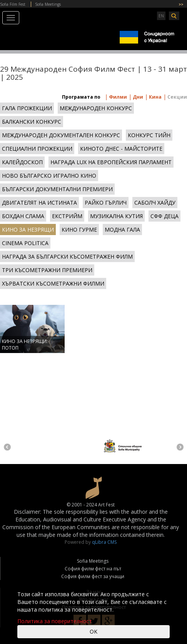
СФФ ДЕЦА (164, 216)
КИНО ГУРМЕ (79, 230)
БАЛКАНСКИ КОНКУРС (32, 122)
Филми (117, 97)
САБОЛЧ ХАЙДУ (155, 203)
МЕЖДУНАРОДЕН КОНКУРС (96, 108)
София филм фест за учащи (93, 576)
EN (161, 16)
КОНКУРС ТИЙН (149, 135)
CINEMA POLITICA (25, 243)
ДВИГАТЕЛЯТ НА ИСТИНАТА (39, 203)
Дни (137, 97)
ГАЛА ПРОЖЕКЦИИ (27, 108)
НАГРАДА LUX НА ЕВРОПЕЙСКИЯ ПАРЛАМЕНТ (111, 162)
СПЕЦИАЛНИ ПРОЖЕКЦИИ (37, 149)
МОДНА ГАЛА (122, 230)
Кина (155, 97)
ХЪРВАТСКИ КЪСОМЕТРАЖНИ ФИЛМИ (53, 283)
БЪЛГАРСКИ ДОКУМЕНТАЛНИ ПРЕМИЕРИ (57, 189)
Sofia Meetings (48, 4)
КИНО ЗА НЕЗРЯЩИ (28, 230)
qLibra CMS (104, 542)
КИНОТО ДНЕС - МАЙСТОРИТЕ (121, 149)
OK (93, 631)
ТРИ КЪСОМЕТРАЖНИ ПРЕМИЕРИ (47, 270)
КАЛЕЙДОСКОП (22, 162)
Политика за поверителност (55, 621)
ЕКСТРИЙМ (67, 216)
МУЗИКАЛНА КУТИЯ (116, 216)
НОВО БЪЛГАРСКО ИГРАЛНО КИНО (49, 176)
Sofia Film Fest (13, 4)
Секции (177, 97)
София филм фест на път (93, 569)
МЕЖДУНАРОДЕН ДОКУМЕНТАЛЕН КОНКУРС (61, 135)
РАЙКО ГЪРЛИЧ (106, 203)
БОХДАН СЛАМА (23, 216)
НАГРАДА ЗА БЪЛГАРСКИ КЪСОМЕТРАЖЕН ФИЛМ (67, 256)
